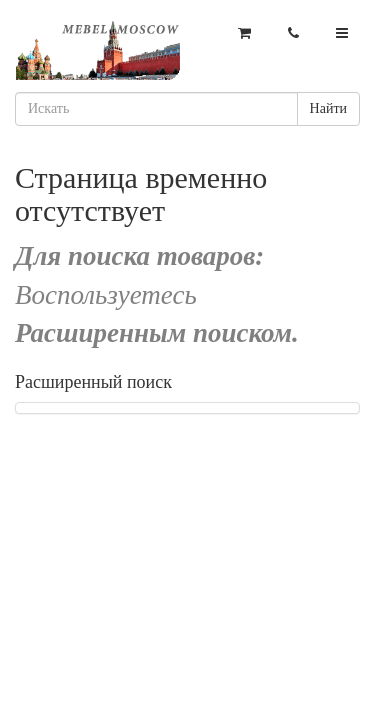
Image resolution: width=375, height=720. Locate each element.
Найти (328, 108)
